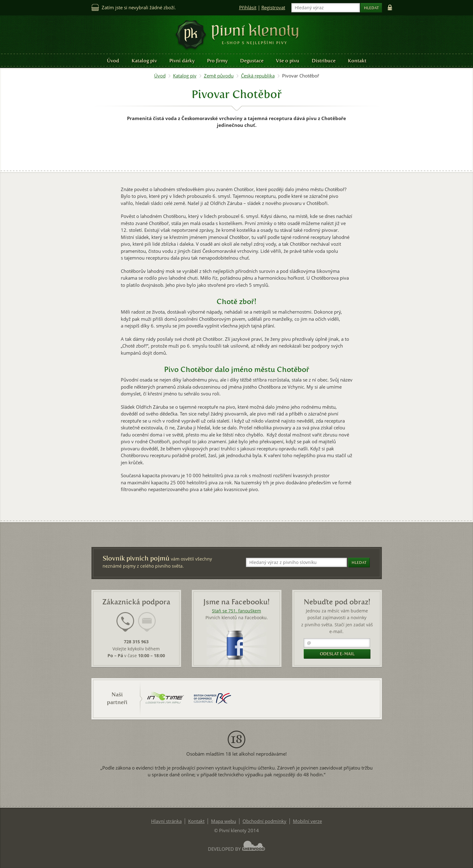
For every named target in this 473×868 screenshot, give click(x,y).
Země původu (219, 76)
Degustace (252, 61)
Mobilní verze (307, 821)
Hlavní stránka (166, 821)
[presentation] (125, 622)
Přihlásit (248, 8)
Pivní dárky (182, 61)
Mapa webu (224, 821)
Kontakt (357, 61)
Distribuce (324, 61)
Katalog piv (144, 61)
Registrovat (273, 8)
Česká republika (258, 76)
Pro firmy (217, 61)
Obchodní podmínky (264, 821)
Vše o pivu (288, 61)
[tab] (125, 626)
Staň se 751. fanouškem (236, 611)
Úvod (113, 61)
